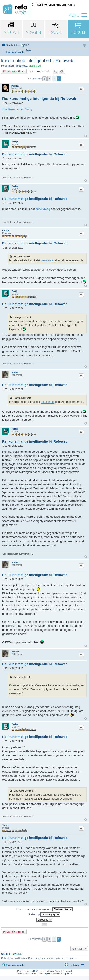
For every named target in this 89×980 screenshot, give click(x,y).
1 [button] (50, 79)
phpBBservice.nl (52, 974)
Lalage (6, 231)
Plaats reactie (12, 71)
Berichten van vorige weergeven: (44, 909)
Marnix (15, 86)
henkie (15, 372)
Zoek (56, 71)
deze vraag (43, 209)
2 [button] (54, 79)
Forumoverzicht (15, 965)
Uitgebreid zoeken (62, 71)
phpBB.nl (67, 974)
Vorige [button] (44, 79)
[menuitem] (29, 50)
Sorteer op (44, 915)
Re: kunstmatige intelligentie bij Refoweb (39, 99)
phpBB (33, 971)
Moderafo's (35, 66)
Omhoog (86, 136)
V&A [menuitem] (27, 45)
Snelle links (12, 45)
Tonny (5, 825)
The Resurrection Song (17, 109)
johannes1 (22, 66)
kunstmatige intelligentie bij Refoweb (37, 61)
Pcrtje (15, 142)
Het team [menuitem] (74, 965)
